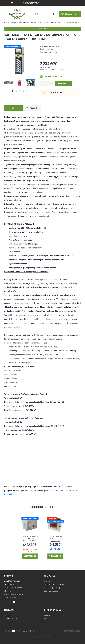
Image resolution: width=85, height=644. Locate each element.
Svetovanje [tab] (32, 108)
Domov (7, 23)
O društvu (48, 581)
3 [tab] (20, 91)
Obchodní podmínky (52, 588)
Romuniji (8, 494)
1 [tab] (13, 91)
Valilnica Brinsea (24, 23)
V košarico (64, 84)
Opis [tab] (14, 108)
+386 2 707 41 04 (11, 598)
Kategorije (42, 29)
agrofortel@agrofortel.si (14, 594)
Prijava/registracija (29, 3)
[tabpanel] (9, 83)
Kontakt (47, 615)
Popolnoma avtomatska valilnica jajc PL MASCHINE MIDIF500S (30, 538)
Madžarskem (58, 490)
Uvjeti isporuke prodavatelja (55, 584)
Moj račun (8, 615)
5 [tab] (27, 91)
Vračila (47, 618)
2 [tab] (16, 91)
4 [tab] (23, 91)
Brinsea (50, 49)
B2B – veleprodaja (51, 591)
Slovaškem (69, 490)
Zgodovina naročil (11, 618)
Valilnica (14, 23)
